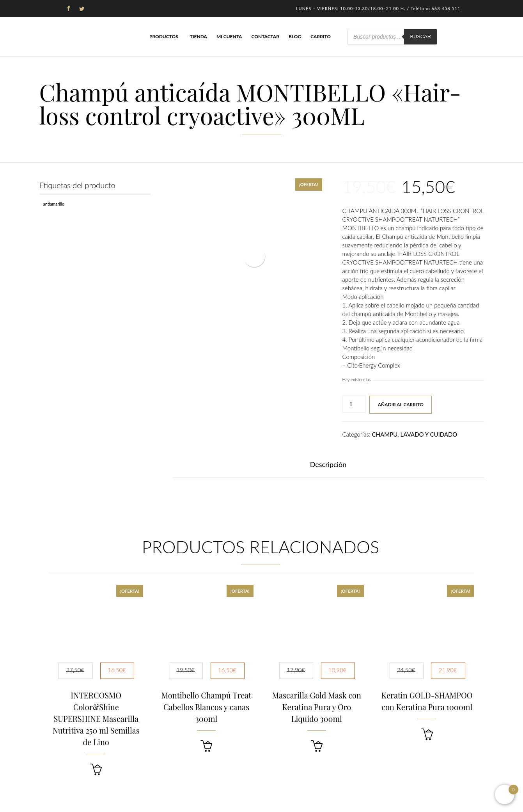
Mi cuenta (229, 36)
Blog (295, 36)
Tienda (199, 36)
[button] (96, 770)
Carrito (321, 36)
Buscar (420, 36)
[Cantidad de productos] (354, 404)
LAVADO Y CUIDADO (429, 434)
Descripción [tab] (328, 464)
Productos (164, 36)
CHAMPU (385, 434)
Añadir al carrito (401, 404)
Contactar (265, 36)
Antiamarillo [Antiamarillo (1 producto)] (54, 204)
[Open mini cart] (505, 794)
